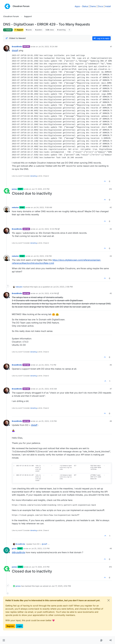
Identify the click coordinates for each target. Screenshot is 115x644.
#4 (111, 256)
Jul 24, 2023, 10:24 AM (48, 47)
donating (34, 176)
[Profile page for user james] (7, 191)
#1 (111, 47)
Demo (93, 6)
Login (19, 626)
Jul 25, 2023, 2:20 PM (48, 421)
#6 (111, 365)
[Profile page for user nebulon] (7, 209)
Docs (101, 6)
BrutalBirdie (17, 47)
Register (10, 626)
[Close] (109, 600)
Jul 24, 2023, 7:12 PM (47, 365)
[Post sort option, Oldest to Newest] (16, 38)
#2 (111, 207)
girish (14, 548)
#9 (111, 548)
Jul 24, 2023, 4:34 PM (48, 293)
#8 (111, 421)
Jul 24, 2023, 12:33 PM (48, 229)
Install (108, 6)
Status (85, 6)
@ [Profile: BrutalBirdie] (19, 552)
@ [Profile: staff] (15, 50)
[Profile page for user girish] (7, 550)
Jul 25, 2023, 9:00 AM (48, 389)
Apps (77, 6)
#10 (110, 189)
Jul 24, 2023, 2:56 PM (43, 256)
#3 (111, 229)
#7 (111, 389)
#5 (111, 293)
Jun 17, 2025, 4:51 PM (41, 189)
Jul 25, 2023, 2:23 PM (40, 548)
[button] (4, 640)
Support (19, 30)
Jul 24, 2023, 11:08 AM (43, 207)
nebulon (15, 207)
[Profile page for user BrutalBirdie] (7, 48)
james (14, 189)
